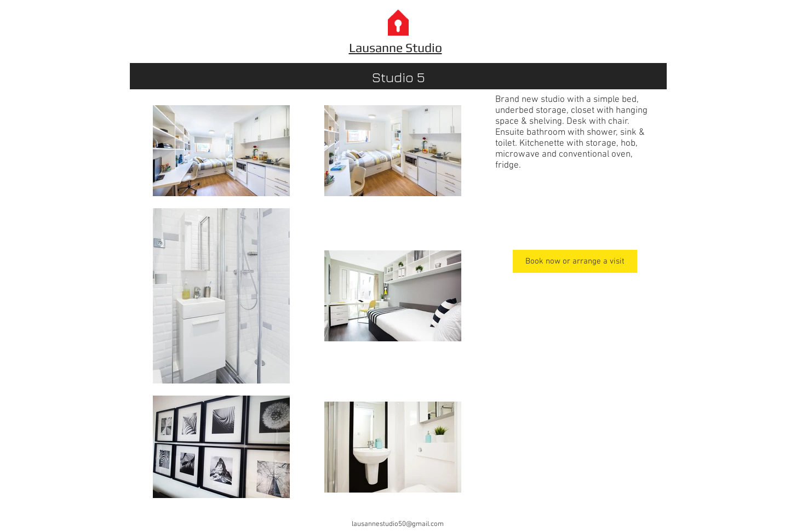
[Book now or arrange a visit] (575, 261)
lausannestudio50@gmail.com (398, 524)
